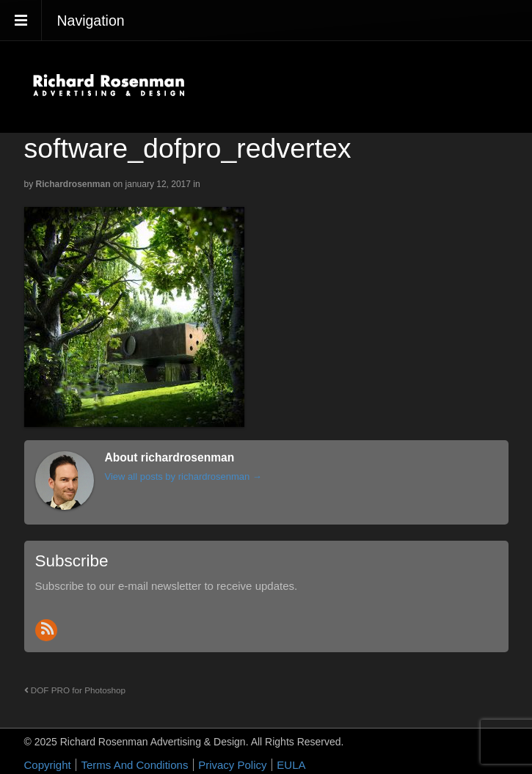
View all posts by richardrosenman (183, 477)
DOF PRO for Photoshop (75, 690)
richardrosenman (73, 184)
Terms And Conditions (134, 765)
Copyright (48, 765)
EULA (291, 765)
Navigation (91, 21)
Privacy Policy (232, 765)
